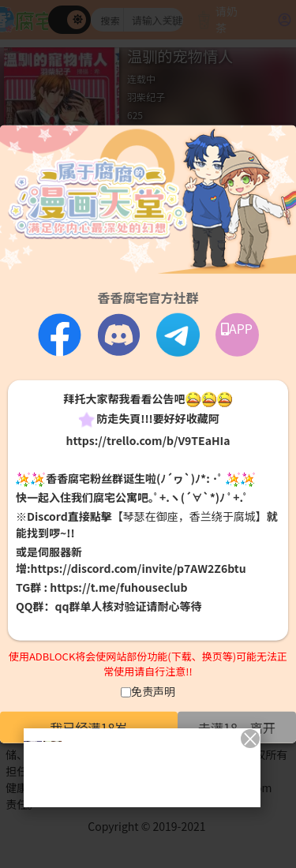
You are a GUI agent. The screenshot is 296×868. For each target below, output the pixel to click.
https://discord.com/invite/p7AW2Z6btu (139, 568)
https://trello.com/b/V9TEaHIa (148, 440)
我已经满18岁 (89, 727)
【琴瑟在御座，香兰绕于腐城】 (189, 516)
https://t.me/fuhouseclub (118, 587)
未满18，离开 (237, 727)
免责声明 (153, 690)
